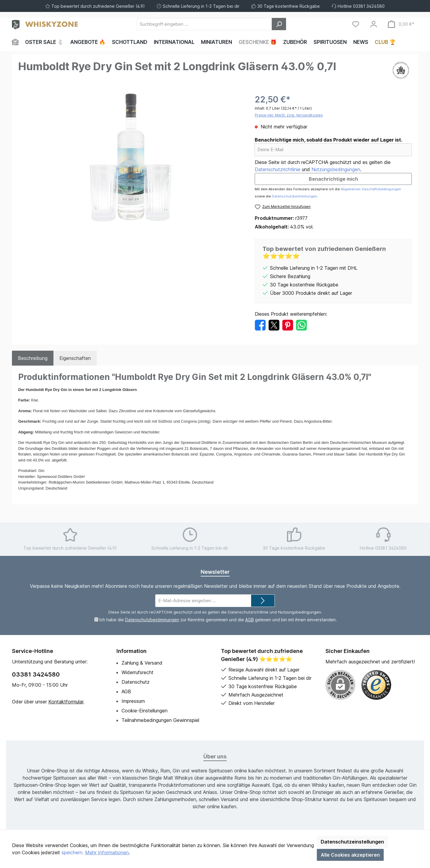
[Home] (17, 42)
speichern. (73, 852)
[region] (130, 157)
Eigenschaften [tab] (75, 358)
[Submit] (263, 601)
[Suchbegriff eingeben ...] (204, 24)
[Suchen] (279, 24)
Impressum (133, 701)
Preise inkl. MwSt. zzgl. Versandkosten (289, 115)
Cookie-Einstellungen (145, 711)
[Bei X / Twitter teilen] (274, 325)
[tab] (33, 358)
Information (132, 651)
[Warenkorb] (401, 24)
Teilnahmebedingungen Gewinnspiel (160, 720)
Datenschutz (136, 682)
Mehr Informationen (107, 852)
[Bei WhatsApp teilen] (301, 325)
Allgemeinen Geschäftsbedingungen (371, 189)
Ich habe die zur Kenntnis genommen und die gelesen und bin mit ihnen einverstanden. (218, 620)
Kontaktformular (66, 702)
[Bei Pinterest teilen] (288, 325)
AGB (249, 620)
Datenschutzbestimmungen (294, 196)
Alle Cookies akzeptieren (350, 855)
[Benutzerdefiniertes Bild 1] (376, 685)
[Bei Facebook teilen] (260, 325)
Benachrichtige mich (333, 179)
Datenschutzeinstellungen (352, 842)
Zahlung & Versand (142, 663)
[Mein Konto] (374, 24)
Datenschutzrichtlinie (278, 169)
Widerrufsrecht (138, 672)
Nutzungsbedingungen (336, 169)
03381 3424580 (36, 674)
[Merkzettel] (356, 24)
